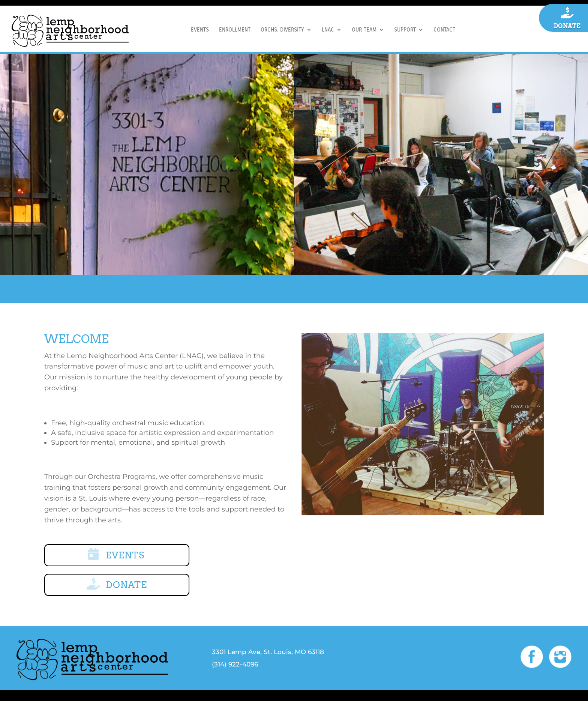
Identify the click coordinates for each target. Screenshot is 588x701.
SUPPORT (405, 30)
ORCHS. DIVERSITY (282, 30)
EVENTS (200, 30)
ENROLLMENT (235, 30)
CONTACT (444, 30)
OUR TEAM (364, 30)
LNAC (328, 30)
